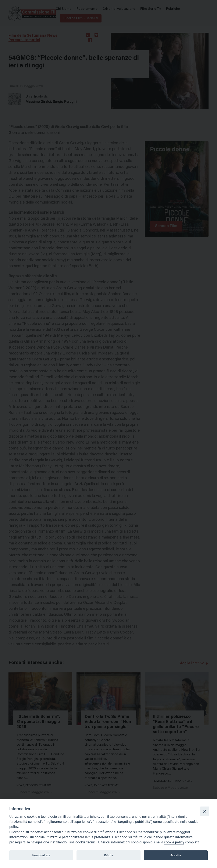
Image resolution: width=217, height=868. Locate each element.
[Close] (205, 811)
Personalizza (41, 855)
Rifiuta (108, 855)
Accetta (176, 855)
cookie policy (174, 842)
